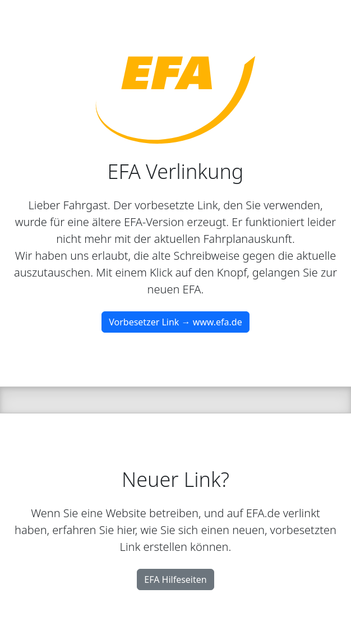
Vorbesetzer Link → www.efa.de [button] (175, 322)
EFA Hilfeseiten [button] (175, 579)
